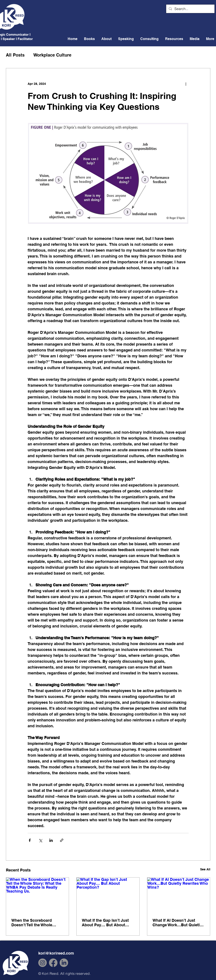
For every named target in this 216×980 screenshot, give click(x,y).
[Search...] (190, 9)
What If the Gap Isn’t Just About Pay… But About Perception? (105, 923)
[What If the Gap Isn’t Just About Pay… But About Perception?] (108, 895)
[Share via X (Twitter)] (40, 840)
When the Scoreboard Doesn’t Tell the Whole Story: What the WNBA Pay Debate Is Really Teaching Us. (36, 923)
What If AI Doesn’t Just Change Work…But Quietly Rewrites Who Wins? (177, 923)
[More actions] (186, 84)
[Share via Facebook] (30, 840)
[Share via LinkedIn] (51, 840)
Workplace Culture (52, 55)
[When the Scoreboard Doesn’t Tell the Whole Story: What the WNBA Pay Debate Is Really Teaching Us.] (38, 895)
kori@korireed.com (56, 953)
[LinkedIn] (64, 963)
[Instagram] (43, 963)
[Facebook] (53, 963)
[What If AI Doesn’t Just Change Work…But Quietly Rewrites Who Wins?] (179, 895)
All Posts (15, 55)
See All (205, 869)
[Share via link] (62, 840)
